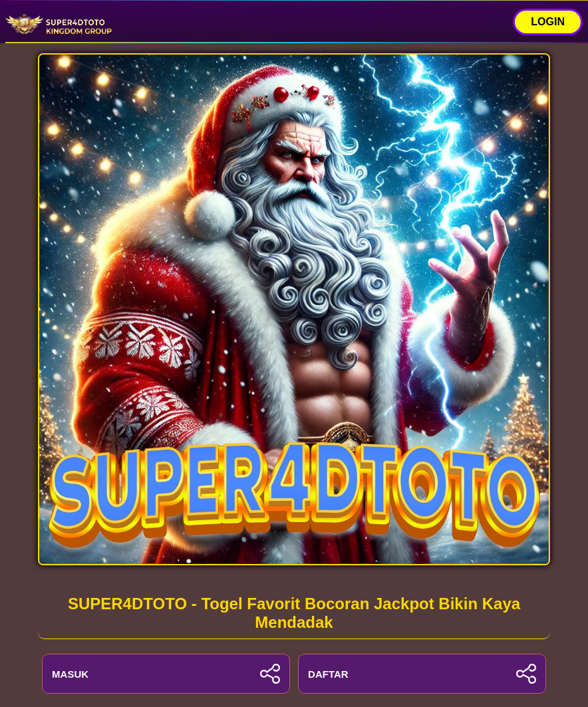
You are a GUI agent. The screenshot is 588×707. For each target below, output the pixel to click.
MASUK (166, 674)
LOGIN (548, 22)
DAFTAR (422, 674)
